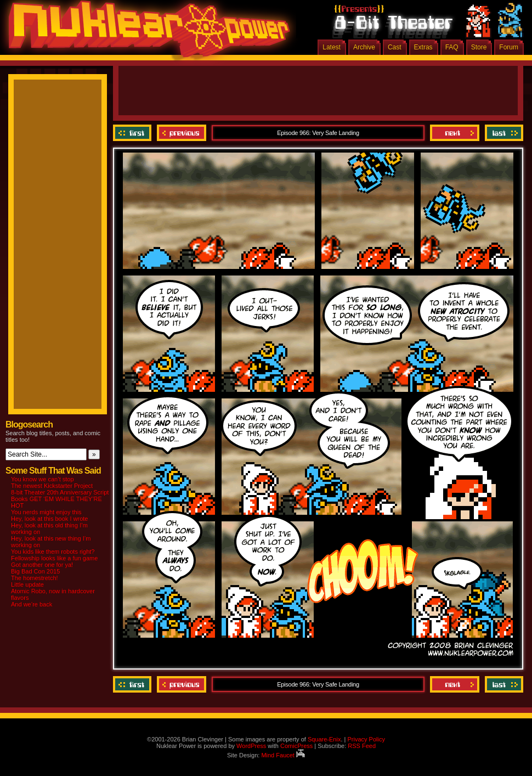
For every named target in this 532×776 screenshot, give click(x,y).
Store (479, 47)
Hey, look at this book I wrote (49, 519)
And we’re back (32, 604)
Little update (27, 584)
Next (455, 133)
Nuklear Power (145, 33)
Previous (182, 133)
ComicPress (296, 746)
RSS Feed (362, 746)
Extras (423, 47)
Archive (364, 47)
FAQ (452, 47)
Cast (395, 47)
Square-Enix (324, 739)
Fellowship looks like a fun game (54, 558)
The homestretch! (35, 578)
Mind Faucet (283, 755)
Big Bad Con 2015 (35, 571)
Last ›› (503, 133)
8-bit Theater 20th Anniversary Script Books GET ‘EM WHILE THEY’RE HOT (60, 499)
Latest (332, 47)
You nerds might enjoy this (46, 512)
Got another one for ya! (42, 565)
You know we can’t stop (43, 479)
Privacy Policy (366, 739)
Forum (509, 47)
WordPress (251, 746)
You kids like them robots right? (53, 552)
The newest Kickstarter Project (52, 486)
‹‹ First (134, 133)
